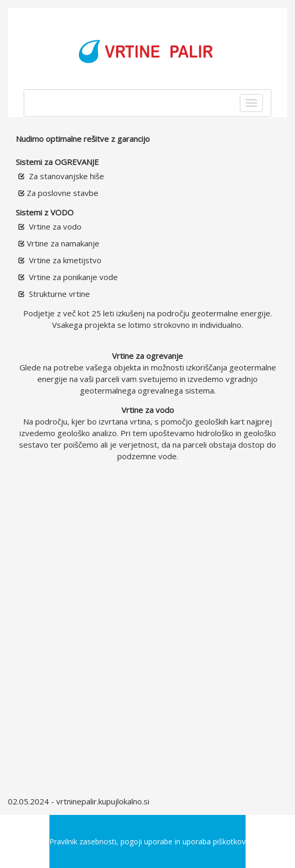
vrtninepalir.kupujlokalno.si (103, 801)
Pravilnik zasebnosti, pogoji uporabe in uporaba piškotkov (147, 841)
